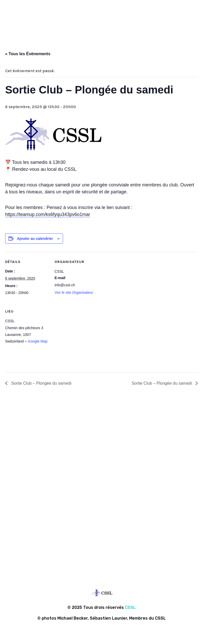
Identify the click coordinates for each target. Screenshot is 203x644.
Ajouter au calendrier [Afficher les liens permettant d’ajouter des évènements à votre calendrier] (35, 239)
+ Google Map (36, 341)
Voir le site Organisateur (74, 292)
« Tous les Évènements (28, 54)
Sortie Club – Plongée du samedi (41, 383)
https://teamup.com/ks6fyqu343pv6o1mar (48, 214)
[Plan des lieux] (82, 337)
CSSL (130, 607)
